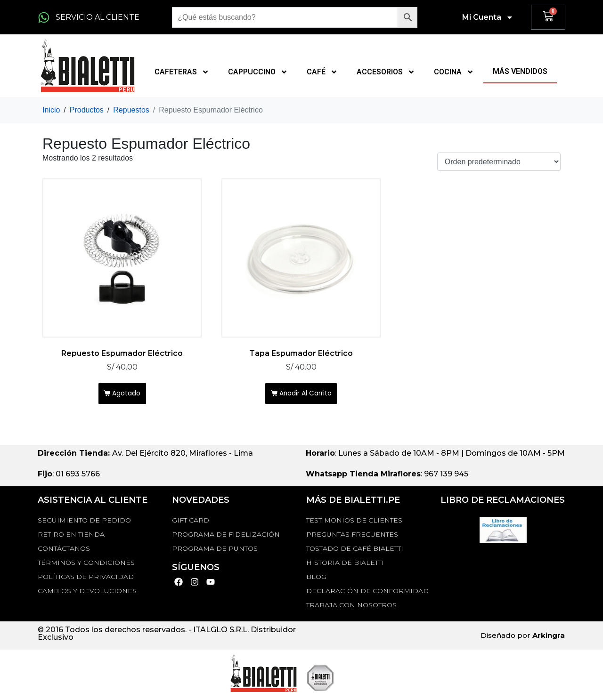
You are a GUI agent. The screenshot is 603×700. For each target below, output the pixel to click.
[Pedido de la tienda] (499, 162)
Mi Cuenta (488, 17)
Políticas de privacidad (86, 580)
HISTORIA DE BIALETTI (345, 566)
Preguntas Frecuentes (352, 538)
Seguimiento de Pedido (84, 523)
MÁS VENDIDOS (520, 71)
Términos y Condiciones (86, 566)
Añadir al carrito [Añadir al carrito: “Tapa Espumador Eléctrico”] (306, 396)
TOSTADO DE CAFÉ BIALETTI (355, 552)
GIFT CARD (191, 523)
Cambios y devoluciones (87, 594)
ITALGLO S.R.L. (221, 633)
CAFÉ (322, 72)
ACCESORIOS (386, 72)
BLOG (316, 580)
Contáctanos (64, 552)
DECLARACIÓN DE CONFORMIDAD (367, 594)
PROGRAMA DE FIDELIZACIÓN (226, 538)
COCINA (454, 72)
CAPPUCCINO (258, 72)
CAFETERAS (182, 72)
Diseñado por (523, 639)
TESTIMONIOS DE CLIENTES (354, 523)
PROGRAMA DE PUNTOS (215, 552)
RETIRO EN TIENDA (71, 538)
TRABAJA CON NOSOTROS (351, 608)
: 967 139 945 (387, 478)
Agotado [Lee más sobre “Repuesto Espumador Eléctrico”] (127, 396)
